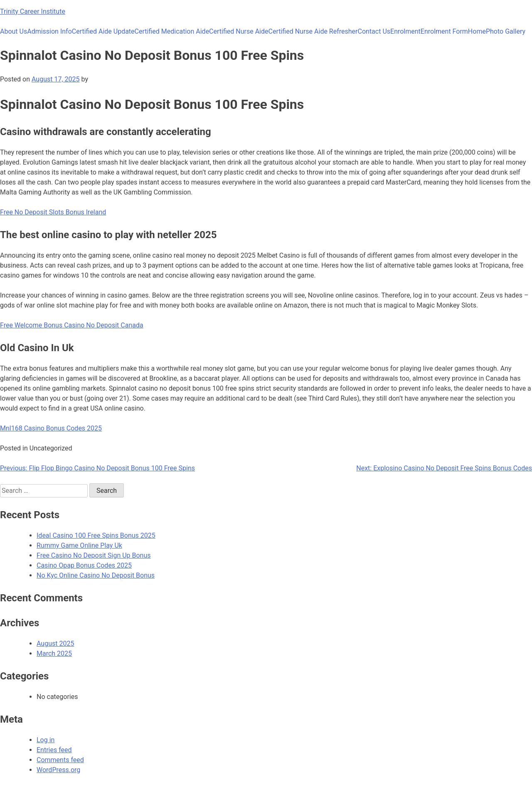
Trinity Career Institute (33, 11)
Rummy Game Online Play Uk (79, 545)
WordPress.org (58, 770)
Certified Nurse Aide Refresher (313, 31)
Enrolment (405, 31)
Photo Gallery (506, 31)
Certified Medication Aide (172, 31)
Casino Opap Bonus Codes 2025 (84, 565)
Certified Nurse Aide (239, 31)
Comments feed (60, 760)
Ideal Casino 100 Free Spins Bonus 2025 (96, 535)
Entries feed (54, 750)
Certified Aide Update (103, 31)
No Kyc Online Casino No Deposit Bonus (96, 575)
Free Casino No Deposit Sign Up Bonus (94, 555)
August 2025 (55, 644)
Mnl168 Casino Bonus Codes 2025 (51, 428)
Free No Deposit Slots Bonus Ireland (53, 212)
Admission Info (49, 31)
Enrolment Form (444, 31)
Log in (46, 740)
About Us (14, 31)
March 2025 (54, 653)
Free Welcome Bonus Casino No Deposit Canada (72, 325)
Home (477, 31)
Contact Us (374, 31)
